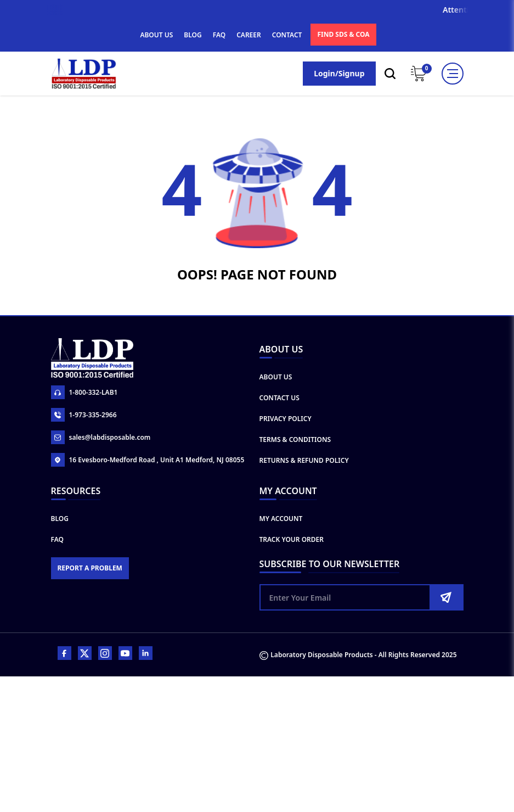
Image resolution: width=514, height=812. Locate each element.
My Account (281, 519)
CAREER (249, 35)
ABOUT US (156, 35)
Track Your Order (292, 539)
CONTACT (287, 35)
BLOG (193, 35)
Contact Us (279, 398)
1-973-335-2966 (84, 415)
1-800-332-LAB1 (84, 392)
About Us (276, 377)
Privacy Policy (286, 419)
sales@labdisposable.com (101, 437)
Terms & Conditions (295, 439)
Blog (60, 519)
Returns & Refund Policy (304, 460)
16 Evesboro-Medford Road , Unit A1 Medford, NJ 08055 (148, 460)
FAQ (219, 35)
